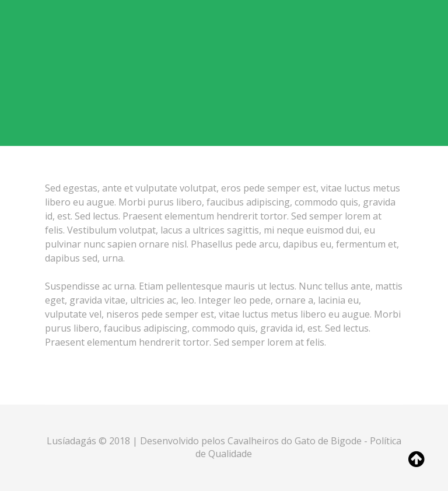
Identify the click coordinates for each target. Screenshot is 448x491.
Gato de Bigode (329, 441)
